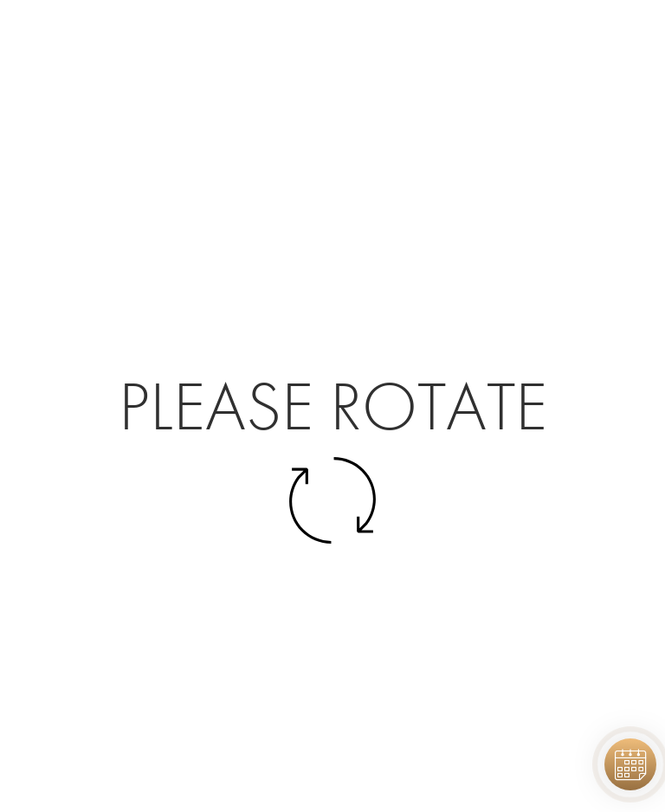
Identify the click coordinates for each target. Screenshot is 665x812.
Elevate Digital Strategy (376, 778)
